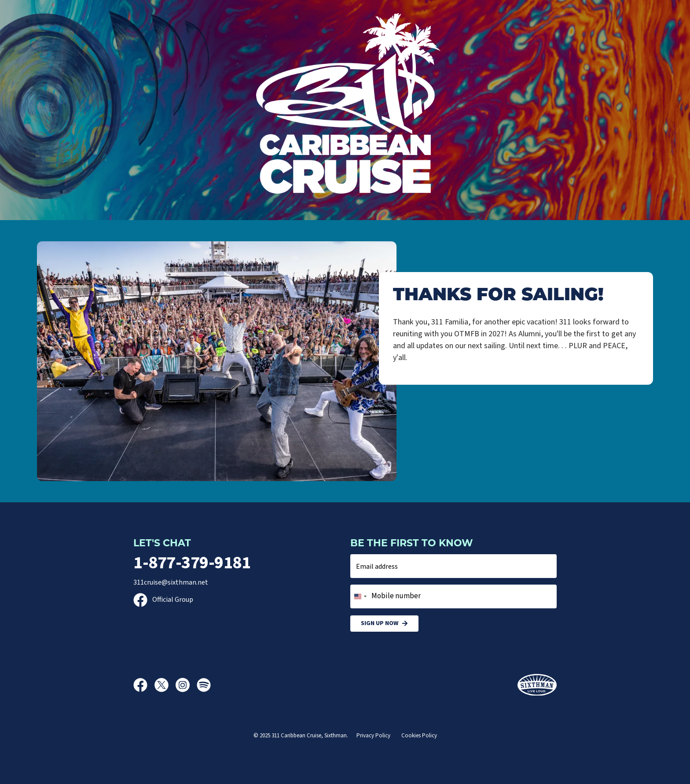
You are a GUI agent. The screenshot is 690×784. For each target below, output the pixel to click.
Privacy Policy (373, 736)
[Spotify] (204, 685)
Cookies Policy (419, 736)
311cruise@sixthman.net (171, 582)
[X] (165, 685)
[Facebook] (144, 685)
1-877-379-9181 (192, 563)
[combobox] (360, 596)
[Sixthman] (537, 685)
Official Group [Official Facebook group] (163, 600)
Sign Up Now (384, 624)
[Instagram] (186, 685)
